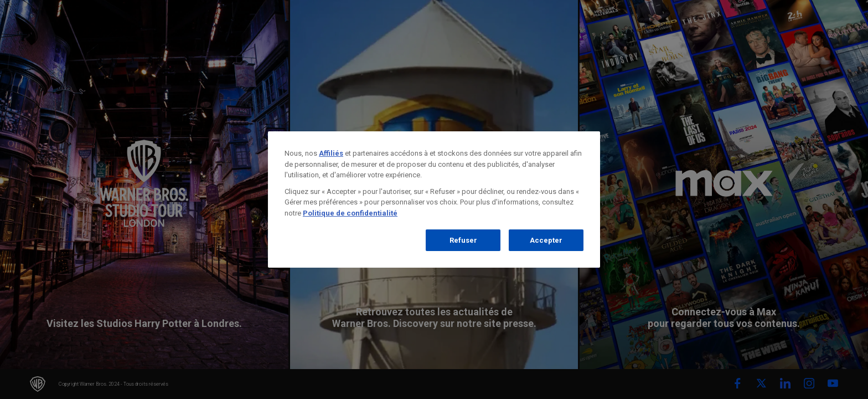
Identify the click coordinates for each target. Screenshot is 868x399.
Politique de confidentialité (350, 213)
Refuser (463, 240)
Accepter (546, 240)
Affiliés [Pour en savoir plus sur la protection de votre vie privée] (331, 153)
